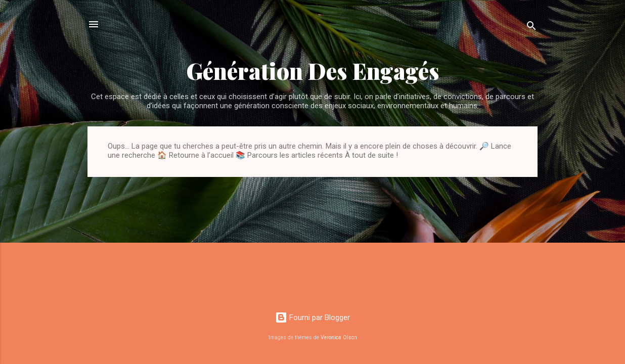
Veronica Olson (339, 337)
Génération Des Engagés (313, 71)
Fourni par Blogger (312, 317)
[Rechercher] (531, 28)
